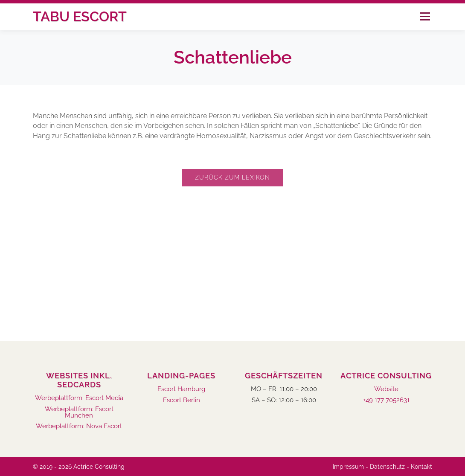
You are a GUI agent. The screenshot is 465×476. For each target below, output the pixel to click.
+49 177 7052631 (386, 400)
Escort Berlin (182, 400)
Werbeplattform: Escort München (79, 412)
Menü (425, 16)
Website (386, 389)
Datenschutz (387, 467)
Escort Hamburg (181, 389)
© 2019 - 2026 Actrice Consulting (79, 467)
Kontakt (421, 467)
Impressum (348, 467)
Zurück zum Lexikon (232, 177)
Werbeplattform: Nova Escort (79, 426)
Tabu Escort (80, 16)
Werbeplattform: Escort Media (79, 398)
